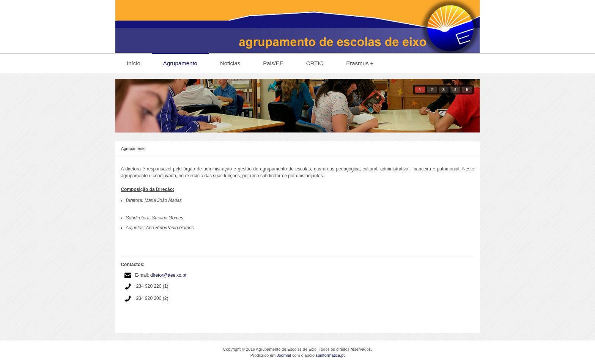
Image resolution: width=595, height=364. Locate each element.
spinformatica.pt (330, 355)
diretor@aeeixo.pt (168, 275)
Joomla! (284, 355)
